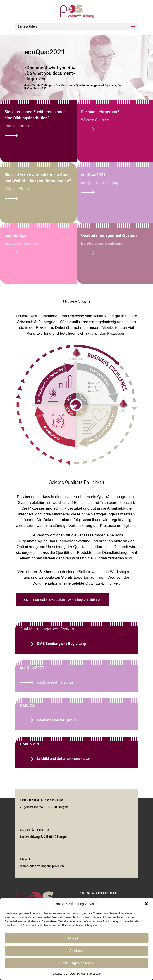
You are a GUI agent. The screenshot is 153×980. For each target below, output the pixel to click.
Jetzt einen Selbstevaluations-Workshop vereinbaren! (63, 600)
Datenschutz (60, 974)
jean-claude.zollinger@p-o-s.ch (42, 866)
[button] (146, 904)
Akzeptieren (76, 938)
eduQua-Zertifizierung (55, 682)
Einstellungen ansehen (77, 963)
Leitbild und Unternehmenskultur (64, 759)
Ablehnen (76, 951)
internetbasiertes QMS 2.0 (58, 720)
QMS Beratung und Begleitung (61, 644)
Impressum (94, 974)
